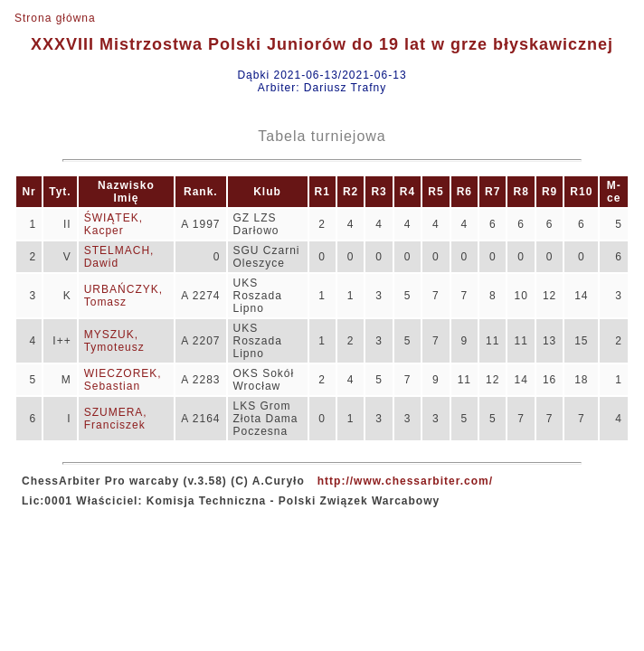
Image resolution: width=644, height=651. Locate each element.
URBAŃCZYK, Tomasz (123, 296)
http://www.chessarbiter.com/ (405, 481)
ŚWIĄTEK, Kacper (114, 224)
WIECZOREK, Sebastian (123, 380)
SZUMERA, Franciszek (116, 419)
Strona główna (55, 18)
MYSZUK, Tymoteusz (114, 341)
